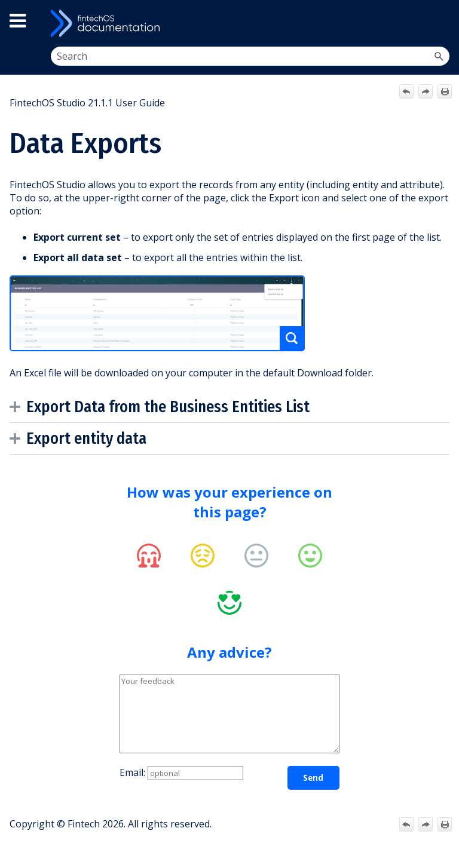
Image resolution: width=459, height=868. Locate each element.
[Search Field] (250, 56)
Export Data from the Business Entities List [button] (163, 407)
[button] (439, 56)
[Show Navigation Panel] (439, 23)
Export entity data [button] (81, 438)
